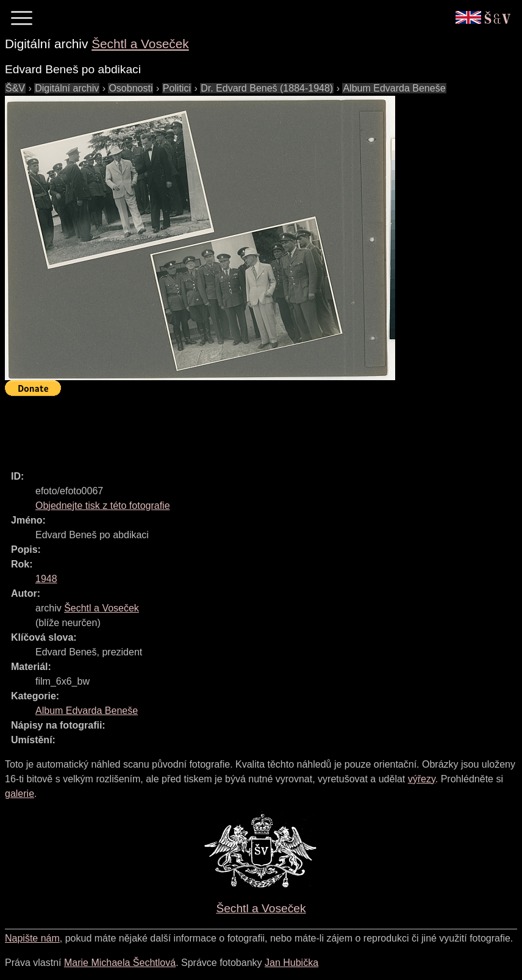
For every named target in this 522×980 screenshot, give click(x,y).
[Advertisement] (227, 428)
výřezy (422, 779)
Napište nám (32, 938)
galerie (20, 794)
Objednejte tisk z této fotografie (103, 506)
